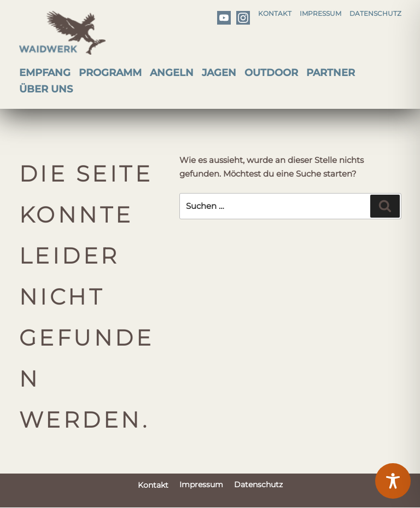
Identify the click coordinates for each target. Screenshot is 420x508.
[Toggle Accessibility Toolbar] (393, 481)
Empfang (45, 73)
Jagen (219, 73)
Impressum (320, 13)
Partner (331, 73)
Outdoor (271, 73)
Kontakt (275, 13)
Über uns (46, 89)
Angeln (172, 73)
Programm (110, 73)
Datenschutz (375, 13)
